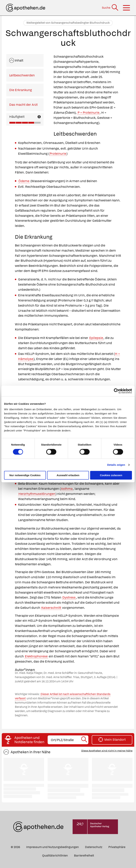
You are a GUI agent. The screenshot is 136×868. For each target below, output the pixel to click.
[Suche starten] (84, 740)
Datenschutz (94, 847)
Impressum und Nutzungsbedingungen (53, 847)
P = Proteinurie (88, 113)
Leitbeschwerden (22, 75)
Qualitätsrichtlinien (55, 856)
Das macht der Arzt (23, 105)
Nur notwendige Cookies (25, 475)
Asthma (67, 489)
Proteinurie (58, 154)
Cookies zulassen (111, 475)
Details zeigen (116, 465)
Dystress (69, 597)
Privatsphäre (117, 847)
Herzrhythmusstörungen (37, 494)
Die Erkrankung (21, 90)
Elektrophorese (36, 656)
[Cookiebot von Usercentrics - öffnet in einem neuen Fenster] (116, 391)
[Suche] (110, 8)
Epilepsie (96, 338)
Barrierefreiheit (84, 856)
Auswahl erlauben (68, 475)
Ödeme (24, 181)
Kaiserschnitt (51, 608)
